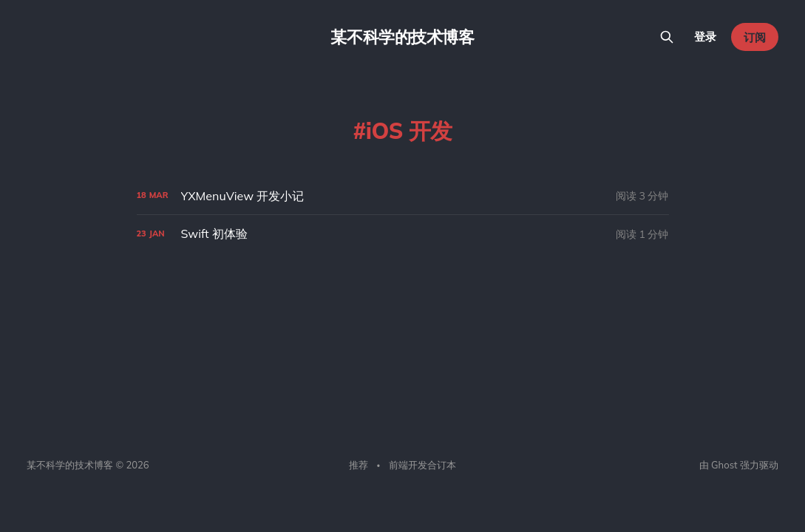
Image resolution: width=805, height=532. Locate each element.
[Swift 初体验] (403, 234)
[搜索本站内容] (667, 37)
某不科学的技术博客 (402, 37)
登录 (705, 37)
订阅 (755, 37)
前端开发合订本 (422, 465)
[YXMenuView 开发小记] (403, 196)
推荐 (359, 465)
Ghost (724, 465)
